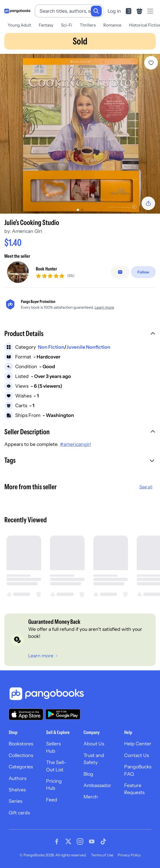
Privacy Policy (129, 855)
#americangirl (75, 444)
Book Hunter (46, 269)
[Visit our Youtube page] (92, 841)
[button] (80, 334)
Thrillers (88, 25)
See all (146, 487)
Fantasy (46, 25)
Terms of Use (102, 855)
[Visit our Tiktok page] (103, 841)
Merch (91, 797)
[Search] (96, 11)
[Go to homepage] (17, 11)
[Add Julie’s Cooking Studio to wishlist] (151, 63)
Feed (52, 800)
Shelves (17, 790)
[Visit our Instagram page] (80, 841)
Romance (112, 25)
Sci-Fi (67, 25)
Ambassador (97, 785)
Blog (88, 774)
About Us (94, 744)
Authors (17, 778)
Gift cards (19, 813)
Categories (21, 767)
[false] (120, 272)
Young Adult (19, 25)
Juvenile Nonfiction (88, 347)
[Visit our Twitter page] (68, 841)
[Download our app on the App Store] (26, 714)
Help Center (138, 744)
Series (15, 801)
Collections (21, 755)
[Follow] (143, 272)
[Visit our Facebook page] (57, 841)
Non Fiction (51, 347)
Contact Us (137, 755)
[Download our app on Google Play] (63, 714)
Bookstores (21, 744)
